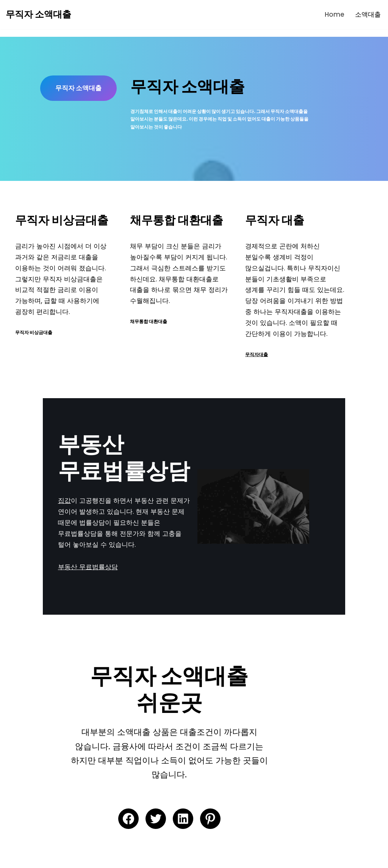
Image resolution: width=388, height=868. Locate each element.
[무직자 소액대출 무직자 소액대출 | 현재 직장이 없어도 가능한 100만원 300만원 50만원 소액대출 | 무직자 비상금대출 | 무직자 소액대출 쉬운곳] (38, 15)
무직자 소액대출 (86, 95)
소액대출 (368, 14)
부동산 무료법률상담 (45, 563)
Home (335, 14)
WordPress (85, 858)
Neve (14, 858)
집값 (22, 508)
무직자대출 (275, 357)
